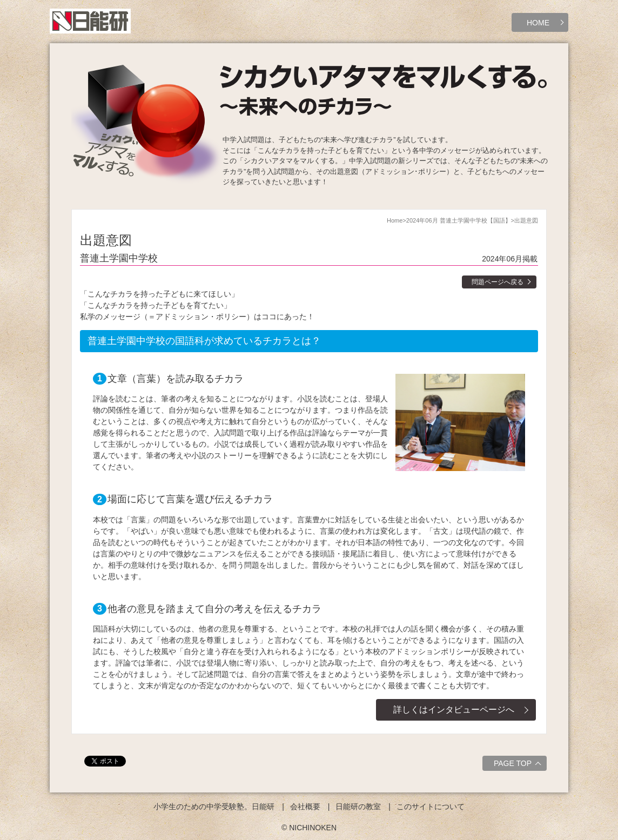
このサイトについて (431, 807)
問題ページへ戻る (498, 282)
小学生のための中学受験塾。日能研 (214, 807)
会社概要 (305, 807)
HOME (538, 23)
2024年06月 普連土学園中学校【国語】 (459, 220)
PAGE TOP (519, 765)
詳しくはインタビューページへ (454, 710)
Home (395, 220)
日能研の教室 (358, 807)
